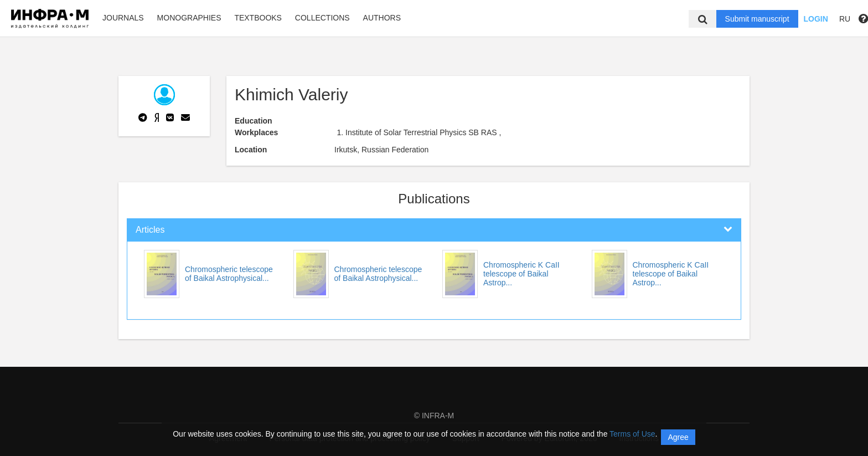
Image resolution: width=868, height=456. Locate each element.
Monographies (189, 18)
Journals (123, 18)
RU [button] (845, 19)
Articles (150, 230)
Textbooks (258, 18)
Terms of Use (632, 434)
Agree (678, 437)
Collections (322, 18)
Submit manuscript (757, 19)
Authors (382, 18)
